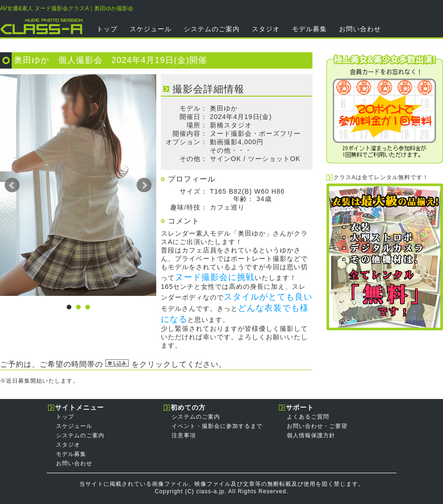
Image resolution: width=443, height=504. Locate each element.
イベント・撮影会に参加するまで (217, 426)
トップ (107, 29)
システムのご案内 (212, 29)
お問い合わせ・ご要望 (317, 426)
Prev (12, 185)
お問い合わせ (360, 29)
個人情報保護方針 (311, 435)
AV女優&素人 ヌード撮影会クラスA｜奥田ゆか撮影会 (67, 8)
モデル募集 (309, 29)
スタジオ (266, 29)
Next (144, 185)
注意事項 (184, 435)
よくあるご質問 (308, 417)
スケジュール (151, 29)
